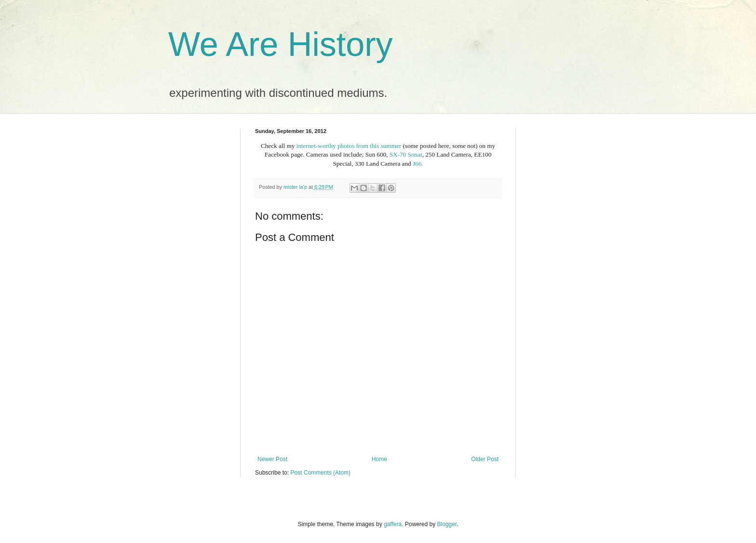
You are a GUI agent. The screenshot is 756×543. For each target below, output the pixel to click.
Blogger (447, 524)
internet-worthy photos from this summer (349, 146)
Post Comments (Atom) (320, 473)
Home (379, 459)
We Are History (281, 44)
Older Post (485, 459)
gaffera (393, 524)
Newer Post (272, 459)
